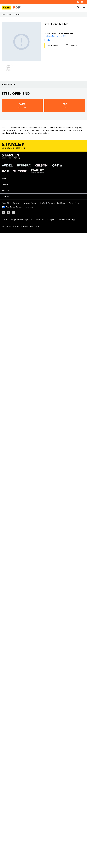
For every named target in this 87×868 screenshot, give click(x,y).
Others (4, 14)
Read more (49, 40)
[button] (78, 2)
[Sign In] (78, 7)
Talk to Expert (53, 46)
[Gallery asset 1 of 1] (21, 42)
